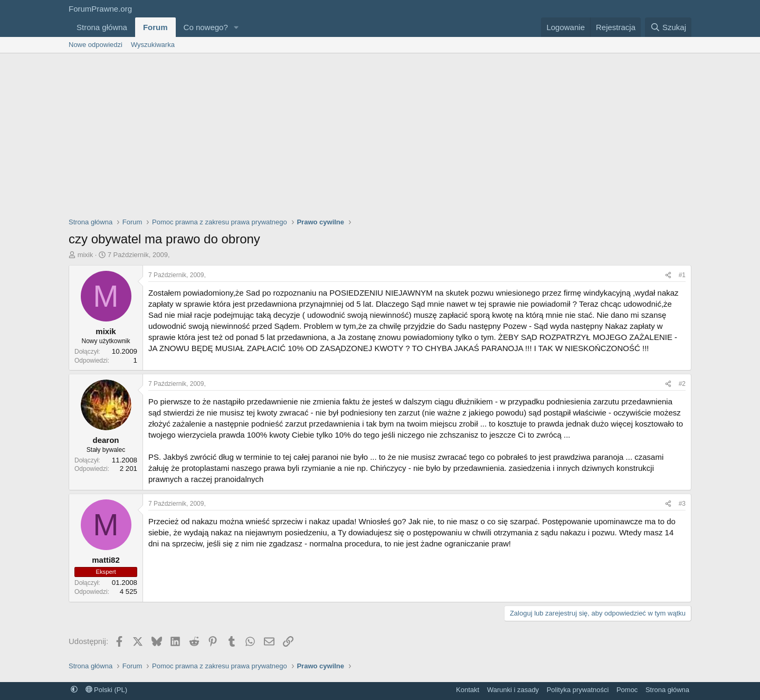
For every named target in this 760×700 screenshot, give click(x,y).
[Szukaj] (668, 27)
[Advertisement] (380, 133)
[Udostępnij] (668, 275)
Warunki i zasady (513, 690)
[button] (236, 27)
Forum (155, 27)
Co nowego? (206, 27)
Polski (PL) (106, 690)
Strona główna (102, 27)
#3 (682, 504)
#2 (682, 384)
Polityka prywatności (578, 690)
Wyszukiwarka (153, 45)
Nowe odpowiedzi (96, 45)
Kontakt (468, 690)
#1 (682, 275)
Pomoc (627, 690)
